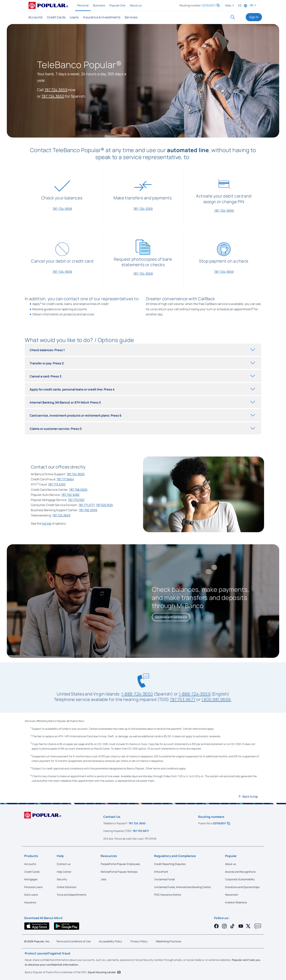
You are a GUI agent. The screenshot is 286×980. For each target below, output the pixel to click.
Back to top (250, 796)
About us (136, 5)
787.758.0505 (78, 490)
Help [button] (228, 5)
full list (47, 523)
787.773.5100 (57, 484)
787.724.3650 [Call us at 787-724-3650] (137, 823)
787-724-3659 (62, 209)
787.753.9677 (183, 699)
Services (131, 17)
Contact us (64, 864)
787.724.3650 (53, 96)
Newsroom (232, 895)
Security (62, 879)
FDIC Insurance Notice (168, 895)
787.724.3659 (56, 90)
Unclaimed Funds (164, 879)
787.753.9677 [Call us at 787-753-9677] (141, 831)
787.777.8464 (65, 479)
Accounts (36, 17)
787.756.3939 (88, 510)
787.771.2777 (87, 505)
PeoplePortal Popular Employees (120, 864)
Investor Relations (236, 902)
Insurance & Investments (102, 17)
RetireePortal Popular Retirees (119, 872)
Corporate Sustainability (240, 879)
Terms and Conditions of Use (73, 941)
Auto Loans (31, 895)
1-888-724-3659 (195, 694)
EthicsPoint (161, 872)
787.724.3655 (76, 474)
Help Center (64, 872)
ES (240, 5)
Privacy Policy (139, 941)
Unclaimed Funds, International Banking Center (183, 887)
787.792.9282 (70, 495)
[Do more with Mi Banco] (171, 617)
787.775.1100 (76, 500)
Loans (74, 17)
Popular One (117, 5)
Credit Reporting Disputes (170, 864)
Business (99, 5)
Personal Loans (33, 887)
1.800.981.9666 (216, 699)
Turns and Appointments (71, 895)
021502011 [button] (211, 5)
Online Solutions (66, 887)
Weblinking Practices (168, 941)
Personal (83, 5)
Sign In (254, 17)
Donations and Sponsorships (242, 887)
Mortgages (31, 879)
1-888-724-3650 (137, 694)
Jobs (103, 879)
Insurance (30, 902)
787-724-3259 (143, 209)
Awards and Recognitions (240, 872)
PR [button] (252, 5)
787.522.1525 (104, 505)
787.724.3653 (61, 515)
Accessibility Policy (111, 941)
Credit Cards (56, 17)
